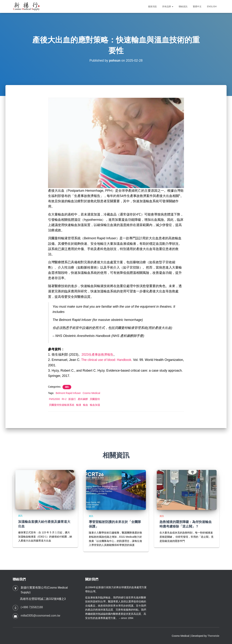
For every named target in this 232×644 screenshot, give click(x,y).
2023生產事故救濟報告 (98, 355)
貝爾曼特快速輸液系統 (62, 405)
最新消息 (152, 7)
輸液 (79, 405)
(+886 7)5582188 (32, 607)
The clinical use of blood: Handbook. (107, 360)
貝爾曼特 (95, 399)
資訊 (67, 387)
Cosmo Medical (91, 393)
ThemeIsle (213, 636)
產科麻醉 (83, 399)
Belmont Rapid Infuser (68, 393)
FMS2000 (54, 399)
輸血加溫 (95, 405)
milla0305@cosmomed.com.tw (40, 616)
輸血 (86, 405)
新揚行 (72, 399)
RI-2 (64, 399)
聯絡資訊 (183, 7)
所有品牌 (168, 7)
